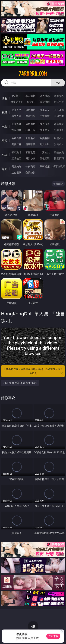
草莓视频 (45, 166)
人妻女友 (45, 152)
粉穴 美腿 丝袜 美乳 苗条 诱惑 (20, 383)
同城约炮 (16, 166)
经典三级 (30, 130)
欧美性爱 (59, 124)
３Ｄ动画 (59, 110)
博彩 (5, 98)
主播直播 (45, 116)
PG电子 (16, 96)
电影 (5, 127)
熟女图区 (45, 144)
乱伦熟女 (45, 130)
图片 (5, 141)
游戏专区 (59, 96)
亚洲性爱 (16, 124)
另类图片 (59, 144)
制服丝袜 (16, 130)
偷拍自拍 (30, 124)
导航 (5, 169)
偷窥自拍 (16, 138)
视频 (5, 112)
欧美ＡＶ (45, 110)
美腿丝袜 (16, 144)
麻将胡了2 (16, 102)
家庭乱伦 (30, 152)
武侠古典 (59, 152)
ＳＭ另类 (59, 116)
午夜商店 (30, 166)
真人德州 (30, 96)
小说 (5, 155)
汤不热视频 (59, 166)
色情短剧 (30, 172)
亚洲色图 (30, 138)
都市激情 (16, 152)
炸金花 (30, 102)
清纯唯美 (30, 144)
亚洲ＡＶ (16, 110)
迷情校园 (16, 158)
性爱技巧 (59, 158)
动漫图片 (59, 138)
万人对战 (45, 96)
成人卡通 (45, 124)
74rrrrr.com (33, 74)
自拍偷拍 (30, 110)
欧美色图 (45, 138)
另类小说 (30, 158)
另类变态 (59, 130)
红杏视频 (16, 172)
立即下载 (53, 636)
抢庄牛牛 (59, 102)
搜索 (58, 83)
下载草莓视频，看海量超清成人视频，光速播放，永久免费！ (33, 371)
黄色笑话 (45, 158)
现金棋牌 (45, 102)
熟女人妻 (16, 116)
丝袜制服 (30, 116)
